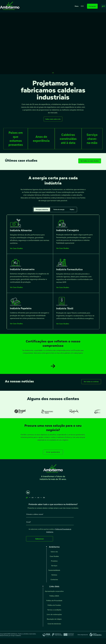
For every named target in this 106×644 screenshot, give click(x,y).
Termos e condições (54, 610)
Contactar (92, 6)
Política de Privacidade (54, 600)
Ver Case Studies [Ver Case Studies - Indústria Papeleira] (16, 326)
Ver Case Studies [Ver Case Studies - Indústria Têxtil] (63, 326)
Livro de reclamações (54, 614)
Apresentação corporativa (54, 591)
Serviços (54, 566)
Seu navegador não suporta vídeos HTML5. (53, 43)
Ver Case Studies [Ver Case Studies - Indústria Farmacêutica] (63, 289)
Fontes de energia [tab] (59, 211)
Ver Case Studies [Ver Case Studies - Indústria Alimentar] (16, 250)
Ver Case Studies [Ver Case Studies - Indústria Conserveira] (16, 289)
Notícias (54, 575)
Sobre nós (54, 552)
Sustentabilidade (54, 570)
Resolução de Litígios (54, 619)
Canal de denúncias (54, 624)
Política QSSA (54, 596)
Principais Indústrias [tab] (42, 211)
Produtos (54, 561)
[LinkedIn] (28, 492)
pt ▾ (104, 6)
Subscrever (40, 539)
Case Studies (54, 556)
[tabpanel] (53, 274)
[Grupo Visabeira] (95, 635)
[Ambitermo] (10, 9)
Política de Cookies (54, 605)
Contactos (54, 579)
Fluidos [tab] (72, 211)
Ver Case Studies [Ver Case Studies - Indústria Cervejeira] (63, 250)
